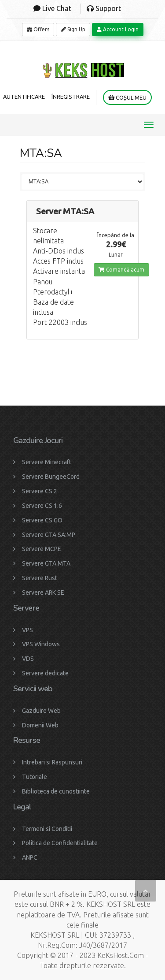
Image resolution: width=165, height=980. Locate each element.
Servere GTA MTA (46, 563)
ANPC (30, 857)
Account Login (118, 29)
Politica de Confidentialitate (60, 843)
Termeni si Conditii (47, 829)
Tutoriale (35, 777)
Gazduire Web (41, 711)
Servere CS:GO (42, 520)
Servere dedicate (45, 673)
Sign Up (73, 29)
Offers (38, 29)
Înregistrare (71, 97)
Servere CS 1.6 (42, 506)
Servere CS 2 (40, 491)
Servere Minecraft (47, 462)
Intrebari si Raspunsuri (52, 762)
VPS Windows (41, 644)
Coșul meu (127, 98)
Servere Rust (40, 578)
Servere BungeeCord (51, 477)
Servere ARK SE (43, 592)
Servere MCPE (42, 549)
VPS (27, 630)
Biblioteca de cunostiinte (56, 791)
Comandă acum (121, 270)
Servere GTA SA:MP (49, 535)
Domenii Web (40, 725)
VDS (28, 659)
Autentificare (24, 97)
